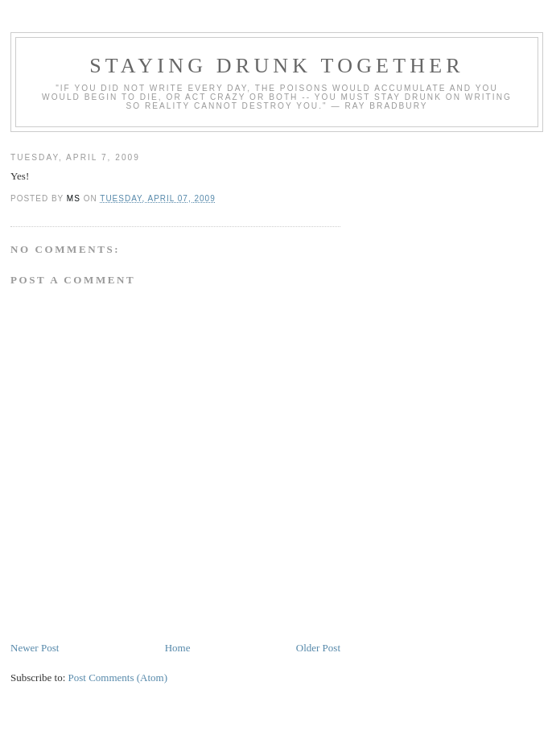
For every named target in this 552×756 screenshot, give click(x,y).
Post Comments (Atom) (118, 678)
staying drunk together (277, 66)
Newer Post (35, 648)
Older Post (318, 648)
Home (178, 648)
